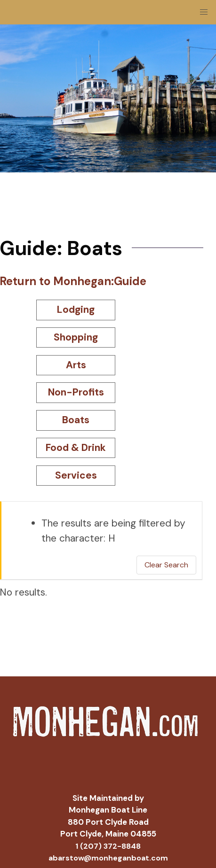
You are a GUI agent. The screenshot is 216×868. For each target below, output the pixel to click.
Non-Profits (76, 392)
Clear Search (166, 565)
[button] (204, 12)
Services (76, 475)
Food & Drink (76, 448)
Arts (76, 365)
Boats (76, 420)
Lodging (76, 310)
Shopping (76, 337)
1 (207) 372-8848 (108, 846)
